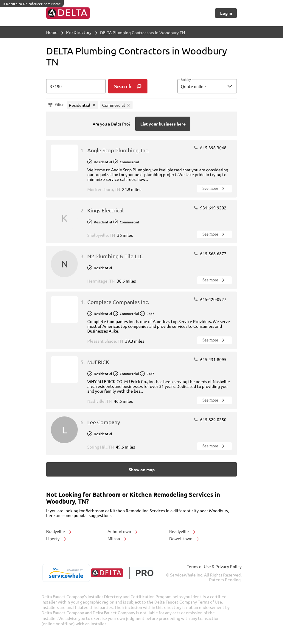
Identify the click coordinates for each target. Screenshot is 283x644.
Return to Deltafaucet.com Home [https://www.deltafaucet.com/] (32, 4)
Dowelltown (185, 538)
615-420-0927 (210, 299)
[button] (207, 86)
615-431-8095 (210, 359)
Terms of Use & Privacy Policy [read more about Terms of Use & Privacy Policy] (214, 566)
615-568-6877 (210, 253)
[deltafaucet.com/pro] (122, 573)
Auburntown (123, 531)
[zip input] (76, 86)
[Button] (226, 13)
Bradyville (59, 531)
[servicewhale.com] (66, 573)
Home (52, 32)
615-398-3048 (210, 148)
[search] (128, 86)
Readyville (183, 531)
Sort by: (186, 80)
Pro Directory (79, 32)
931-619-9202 (210, 208)
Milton (118, 538)
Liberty (57, 538)
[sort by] (216, 86)
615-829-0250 (210, 419)
